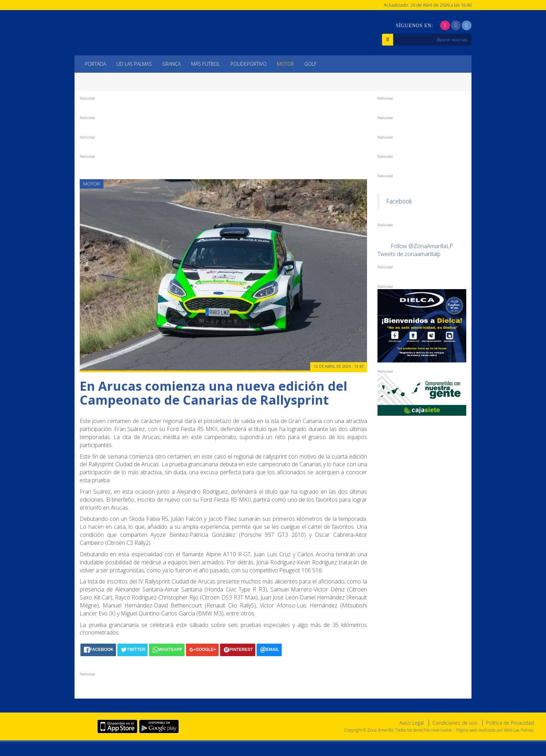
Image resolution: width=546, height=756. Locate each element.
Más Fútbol (206, 64)
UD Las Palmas (134, 64)
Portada (95, 64)
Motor (285, 64)
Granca (171, 64)
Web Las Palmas (519, 730)
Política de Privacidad (510, 723)
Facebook (399, 201)
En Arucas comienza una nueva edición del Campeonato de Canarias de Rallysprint (213, 393)
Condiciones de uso (455, 723)
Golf (310, 64)
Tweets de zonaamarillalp (409, 254)
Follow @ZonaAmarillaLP (422, 246)
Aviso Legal (412, 723)
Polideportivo (248, 64)
